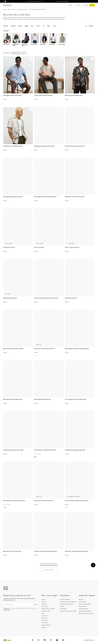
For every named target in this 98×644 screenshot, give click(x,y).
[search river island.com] (69, 5)
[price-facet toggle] (55, 26)
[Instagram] (45, 640)
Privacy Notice (7, 610)
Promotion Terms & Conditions (68, 602)
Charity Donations (84, 609)
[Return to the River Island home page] (8, 5)
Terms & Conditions (65, 599)
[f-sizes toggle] (33, 26)
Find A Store (45, 620)
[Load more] (49, 570)
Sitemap (44, 627)
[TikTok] (63, 640)
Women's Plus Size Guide (48, 609)
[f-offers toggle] (39, 26)
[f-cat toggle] (6, 26)
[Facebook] (33, 640)
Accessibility (63, 609)
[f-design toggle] (27, 26)
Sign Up (36, 604)
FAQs (43, 613)
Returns (44, 602)
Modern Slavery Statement (86, 613)
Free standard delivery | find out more (36, 1)
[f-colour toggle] (21, 26)
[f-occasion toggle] (14, 26)
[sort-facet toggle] (90, 26)
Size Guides (45, 606)
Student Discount (46, 625)
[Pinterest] (51, 640)
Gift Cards (44, 604)
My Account (45, 618)
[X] (39, 640)
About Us (81, 599)
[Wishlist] (31, 59)
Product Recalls (46, 611)
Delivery (44, 599)
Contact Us (45, 616)
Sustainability (82, 602)
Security (62, 606)
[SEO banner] (35, 18)
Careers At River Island (85, 604)
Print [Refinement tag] (24, 53)
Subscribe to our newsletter (62, 1)
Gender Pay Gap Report (85, 611)
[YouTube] (57, 640)
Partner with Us (83, 606)
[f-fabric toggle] (49, 26)
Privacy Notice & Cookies (67, 604)
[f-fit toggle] (44, 26)
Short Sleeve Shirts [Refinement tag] (16, 53)
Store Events (45, 623)
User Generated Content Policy (68, 611)
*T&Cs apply (6, 608)
